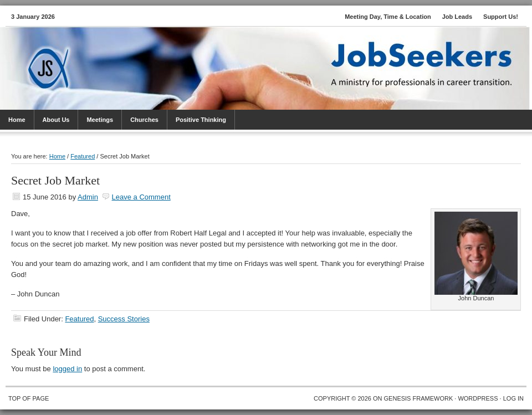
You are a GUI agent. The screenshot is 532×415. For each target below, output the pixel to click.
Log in (513, 398)
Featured (79, 319)
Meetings (100, 120)
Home (17, 120)
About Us (56, 120)
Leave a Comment (141, 197)
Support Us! (501, 17)
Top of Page (29, 398)
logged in (67, 369)
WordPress (478, 398)
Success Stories (124, 319)
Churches (144, 120)
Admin (88, 197)
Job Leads (457, 17)
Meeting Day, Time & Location (388, 17)
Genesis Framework (419, 398)
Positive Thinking (201, 120)
